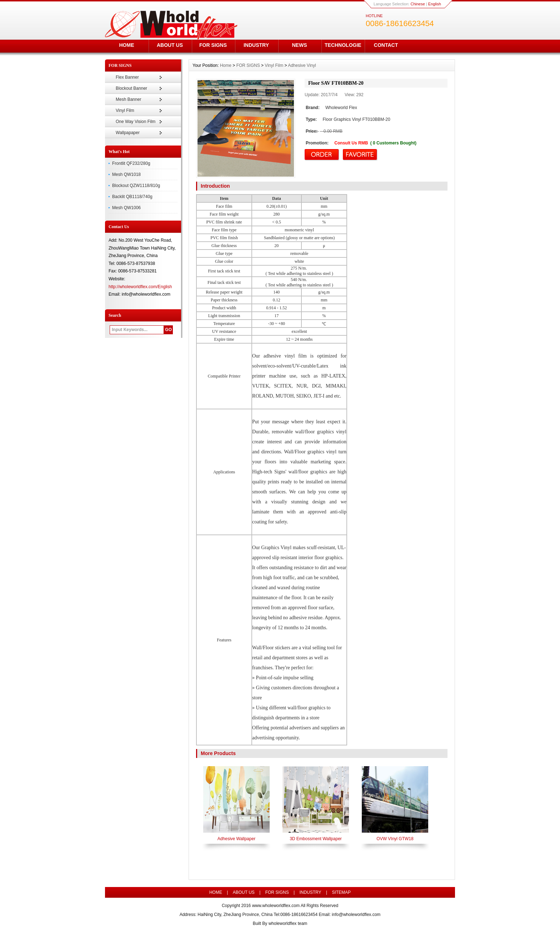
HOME (127, 45)
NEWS (300, 45)
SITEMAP (341, 892)
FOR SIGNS (213, 45)
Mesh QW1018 (126, 174)
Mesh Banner (128, 99)
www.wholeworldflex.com (276, 906)
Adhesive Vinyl (302, 65)
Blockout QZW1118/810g (136, 186)
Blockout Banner (131, 88)
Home (226, 65)
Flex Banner (127, 77)
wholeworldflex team (288, 923)
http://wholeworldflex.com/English (140, 287)
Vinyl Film (125, 110)
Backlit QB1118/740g (132, 197)
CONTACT (386, 45)
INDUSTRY (256, 45)
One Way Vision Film (136, 122)
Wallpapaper (128, 133)
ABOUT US (170, 45)
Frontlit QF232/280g (131, 163)
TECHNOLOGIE (343, 45)
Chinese (417, 4)
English (435, 4)
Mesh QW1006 (126, 208)
